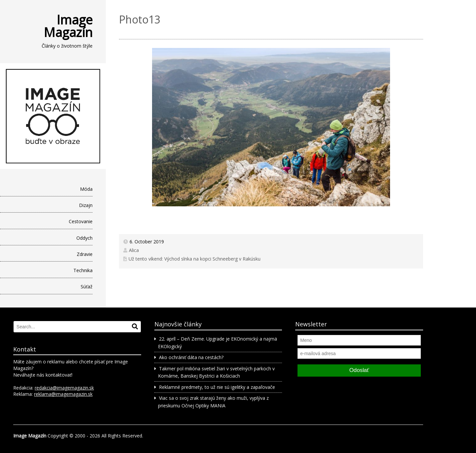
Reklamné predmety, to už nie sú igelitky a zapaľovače (217, 387)
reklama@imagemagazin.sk (63, 394)
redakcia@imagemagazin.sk (64, 388)
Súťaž (87, 287)
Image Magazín (68, 26)
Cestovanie (81, 221)
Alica (134, 250)
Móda (86, 189)
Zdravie (85, 254)
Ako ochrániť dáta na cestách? (191, 357)
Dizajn (86, 205)
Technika (83, 270)
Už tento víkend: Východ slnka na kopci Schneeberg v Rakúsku (195, 259)
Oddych (84, 238)
